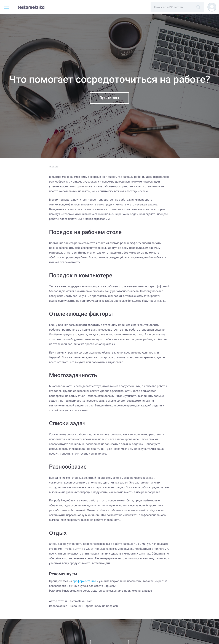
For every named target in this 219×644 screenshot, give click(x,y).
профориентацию (84, 581)
